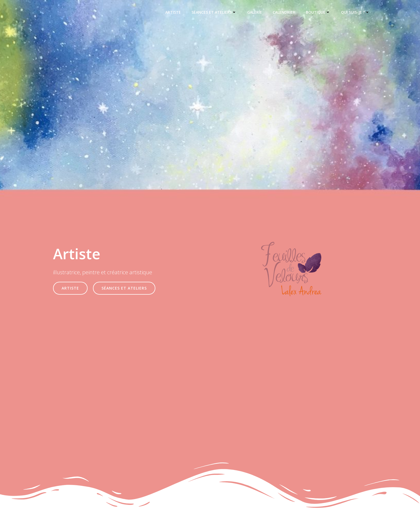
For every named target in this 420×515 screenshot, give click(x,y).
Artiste (173, 12)
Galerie (255, 12)
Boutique (318, 12)
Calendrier (284, 12)
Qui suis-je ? (355, 12)
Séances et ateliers (214, 12)
